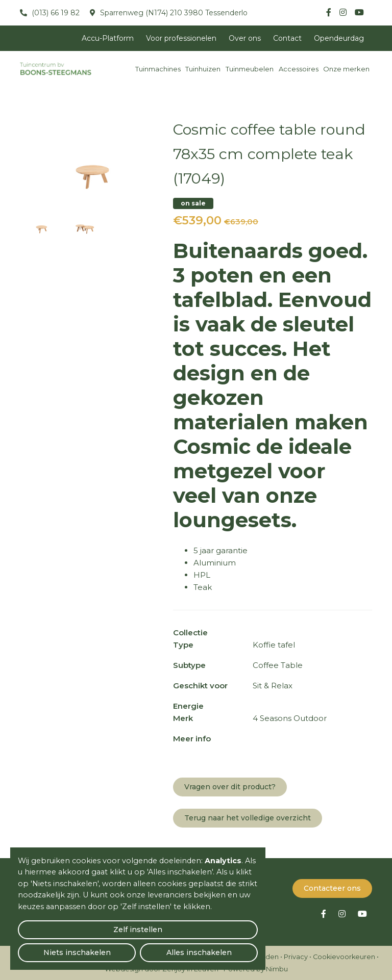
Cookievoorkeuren (344, 956)
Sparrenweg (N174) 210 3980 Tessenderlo (173, 13)
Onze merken (346, 69)
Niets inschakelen (138, 947)
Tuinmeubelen (250, 69)
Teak (203, 587)
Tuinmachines (158, 69)
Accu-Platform (108, 38)
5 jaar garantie (220, 550)
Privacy (296, 956)
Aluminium (215, 563)
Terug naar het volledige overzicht (248, 818)
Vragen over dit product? (230, 787)
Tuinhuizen (203, 69)
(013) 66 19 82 (55, 13)
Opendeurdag (339, 38)
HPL (202, 575)
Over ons (245, 38)
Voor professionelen (181, 38)
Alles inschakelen (219, 947)
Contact (287, 38)
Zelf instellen (57, 947)
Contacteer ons (332, 888)
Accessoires (299, 69)
